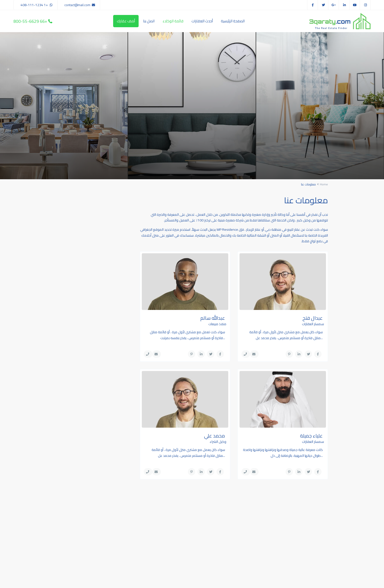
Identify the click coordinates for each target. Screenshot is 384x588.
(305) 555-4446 (170, 532)
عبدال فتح (313, 318)
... (322, 338)
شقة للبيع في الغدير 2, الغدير (82, 217)
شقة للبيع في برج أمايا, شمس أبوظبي (82, 238)
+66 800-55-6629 (30, 21)
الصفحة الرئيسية (233, 21)
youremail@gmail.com (166, 547)
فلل (117, 328)
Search (297, 534)
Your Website (172, 554)
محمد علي (215, 436)
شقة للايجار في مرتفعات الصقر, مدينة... (81, 258)
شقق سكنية (112, 317)
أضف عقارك (126, 21)
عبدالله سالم (213, 318)
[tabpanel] (320, 106)
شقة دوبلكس (111, 306)
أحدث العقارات (202, 21)
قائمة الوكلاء (173, 21)
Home (324, 184)
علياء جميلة (311, 436)
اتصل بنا (149, 21)
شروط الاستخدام (112, 581)
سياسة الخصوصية (75, 581)
